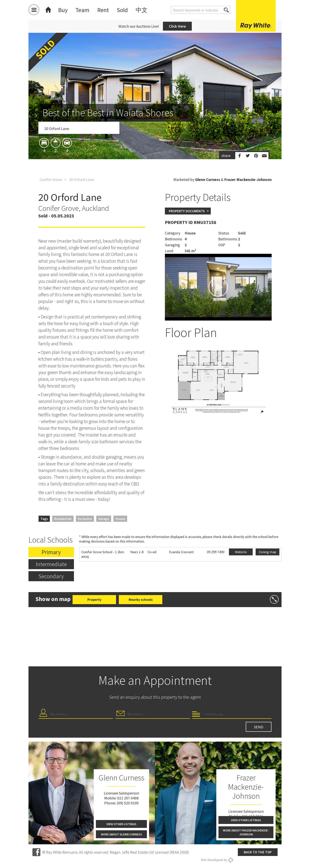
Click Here (177, 26)
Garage (104, 519)
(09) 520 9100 (128, 803)
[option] (155, 119)
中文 (142, 10)
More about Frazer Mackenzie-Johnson (246, 832)
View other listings (121, 824)
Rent (103, 10)
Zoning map (267, 552)
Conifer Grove (51, 179)
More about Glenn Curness (121, 834)
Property (94, 600)
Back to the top (258, 852)
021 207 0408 (128, 798)
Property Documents (187, 211)
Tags (44, 519)
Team (82, 10)
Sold (122, 10)
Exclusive (85, 519)
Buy (63, 10)
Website (241, 552)
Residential (63, 519)
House (120, 519)
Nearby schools (141, 600)
